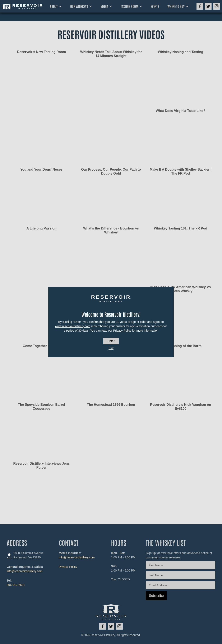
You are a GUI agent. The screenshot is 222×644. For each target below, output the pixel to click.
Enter (111, 341)
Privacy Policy (122, 331)
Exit (111, 348)
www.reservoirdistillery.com (73, 326)
